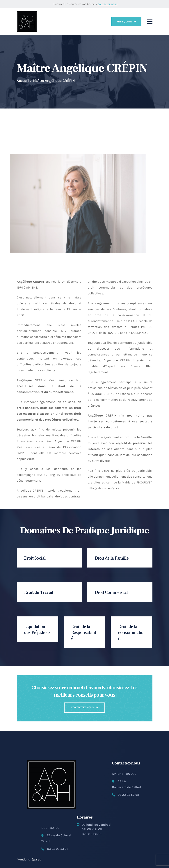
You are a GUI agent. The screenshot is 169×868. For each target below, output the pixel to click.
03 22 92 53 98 (128, 795)
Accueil (23, 81)
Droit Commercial (111, 592)
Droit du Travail (39, 592)
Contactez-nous (108, 4)
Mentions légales (29, 859)
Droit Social (35, 558)
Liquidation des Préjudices (37, 630)
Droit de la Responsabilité (84, 633)
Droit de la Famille (112, 558)
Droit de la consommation (131, 633)
